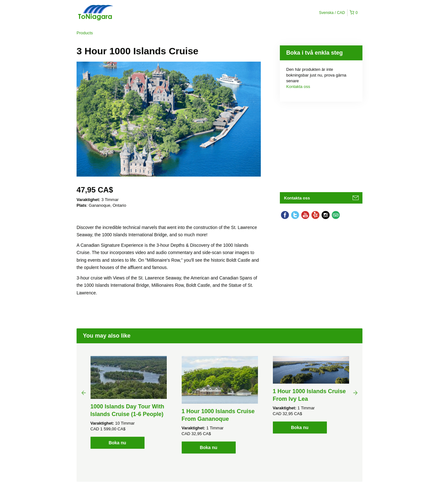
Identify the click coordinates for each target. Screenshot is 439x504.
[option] (128, 402)
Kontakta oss (298, 87)
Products (85, 33)
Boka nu (117, 443)
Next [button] (355, 393)
